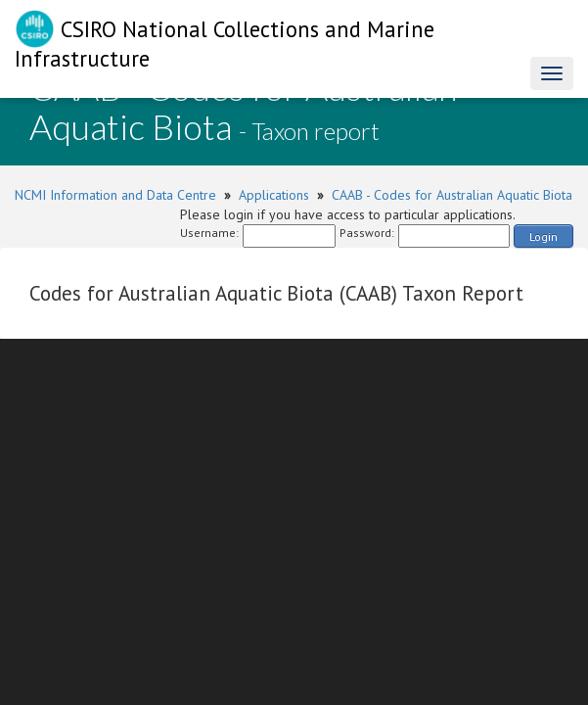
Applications (274, 195)
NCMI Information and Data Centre (115, 195)
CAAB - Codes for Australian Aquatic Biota (452, 195)
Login (543, 236)
